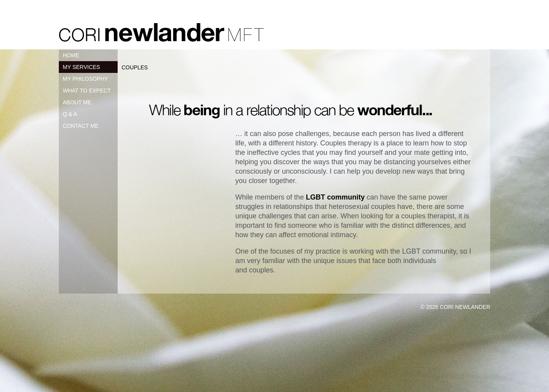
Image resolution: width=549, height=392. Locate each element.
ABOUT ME (77, 102)
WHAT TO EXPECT (87, 91)
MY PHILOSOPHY (85, 79)
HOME (71, 55)
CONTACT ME (81, 126)
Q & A (70, 114)
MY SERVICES (81, 67)
